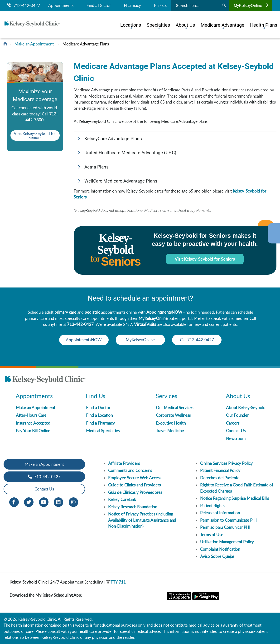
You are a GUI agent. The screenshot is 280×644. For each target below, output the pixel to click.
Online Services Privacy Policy (226, 463)
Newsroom (236, 438)
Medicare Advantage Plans (86, 44)
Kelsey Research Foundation (133, 507)
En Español (164, 5)
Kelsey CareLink (122, 499)
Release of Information (220, 513)
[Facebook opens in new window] (14, 502)
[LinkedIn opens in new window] (58, 502)
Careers (233, 423)
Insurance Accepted (33, 423)
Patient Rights (212, 506)
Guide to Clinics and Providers (134, 485)
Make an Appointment (34, 44)
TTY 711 (116, 582)
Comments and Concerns (130, 470)
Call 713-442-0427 (209, 340)
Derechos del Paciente (220, 478)
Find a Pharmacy (100, 423)
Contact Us (236, 431)
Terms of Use (212, 535)
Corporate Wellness (173, 415)
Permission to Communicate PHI (228, 520)
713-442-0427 (24, 5)
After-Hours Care (31, 415)
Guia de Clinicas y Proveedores (135, 492)
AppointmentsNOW (164, 312)
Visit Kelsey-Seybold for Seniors (35, 135)
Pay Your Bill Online (33, 431)
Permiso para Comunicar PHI (225, 527)
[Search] (224, 5)
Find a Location (99, 415)
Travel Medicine (170, 431)
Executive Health (171, 423)
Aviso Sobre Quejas (217, 556)
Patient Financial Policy (220, 470)
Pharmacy (132, 5)
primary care (65, 312)
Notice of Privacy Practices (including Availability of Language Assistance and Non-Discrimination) (142, 520)
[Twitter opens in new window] (29, 502)
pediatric (92, 312)
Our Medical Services (175, 408)
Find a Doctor (99, 5)
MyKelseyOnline (251, 5)
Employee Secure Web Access (135, 478)
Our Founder (237, 415)
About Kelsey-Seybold (246, 408)
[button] (175, 139)
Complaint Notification (220, 549)
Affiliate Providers (124, 463)
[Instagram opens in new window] (73, 502)
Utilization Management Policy (227, 542)
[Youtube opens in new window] (44, 502)
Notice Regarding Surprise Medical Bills (234, 498)
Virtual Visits (145, 324)
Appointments (61, 5)
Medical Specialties (103, 431)
